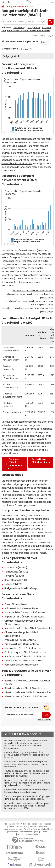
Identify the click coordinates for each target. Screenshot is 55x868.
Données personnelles (38, 827)
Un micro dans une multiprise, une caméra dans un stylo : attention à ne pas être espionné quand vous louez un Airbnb (27, 783)
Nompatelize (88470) (16, 572)
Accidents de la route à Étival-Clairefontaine (28, 628)
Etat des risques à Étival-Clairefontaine (25, 652)
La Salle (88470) (13, 584)
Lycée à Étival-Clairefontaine (20, 640)
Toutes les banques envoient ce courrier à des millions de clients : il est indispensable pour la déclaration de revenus (27, 773)
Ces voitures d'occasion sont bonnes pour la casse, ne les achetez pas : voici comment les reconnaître (26, 764)
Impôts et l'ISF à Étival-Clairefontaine (24, 617)
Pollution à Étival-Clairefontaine (21, 665)
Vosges (30, 7)
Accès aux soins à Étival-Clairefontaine (25, 656)
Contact (12, 827)
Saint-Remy (19, 28)
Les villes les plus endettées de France (33, 291)
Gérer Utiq (28, 829)
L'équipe (27, 824)
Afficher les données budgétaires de (20, 41)
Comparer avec (10, 49)
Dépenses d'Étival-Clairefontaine (14, 464)
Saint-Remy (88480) (16, 568)
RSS (50, 829)
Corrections (13, 832)
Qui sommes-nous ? (13, 824)
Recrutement (22, 827)
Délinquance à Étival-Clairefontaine (24, 661)
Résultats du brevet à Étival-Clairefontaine (27, 692)
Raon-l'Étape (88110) (16, 580)
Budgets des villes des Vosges (21, 588)
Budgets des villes (15, 7)
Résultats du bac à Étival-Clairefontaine (26, 688)
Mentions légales (26, 832)
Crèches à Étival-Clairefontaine (21, 644)
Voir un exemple (44, 720)
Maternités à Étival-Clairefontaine (23, 648)
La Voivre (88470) (14, 576)
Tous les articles (40, 829)
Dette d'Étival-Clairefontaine (41, 462)
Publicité (47, 824)
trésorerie (35, 439)
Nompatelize (34, 28)
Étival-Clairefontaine (16, 604)
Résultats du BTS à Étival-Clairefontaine (26, 696)
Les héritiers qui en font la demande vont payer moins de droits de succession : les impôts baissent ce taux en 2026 (27, 806)
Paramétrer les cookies (13, 829)
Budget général (11, 56)
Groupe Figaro (41, 832)
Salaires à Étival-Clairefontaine (21, 608)
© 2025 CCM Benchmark (27, 834)
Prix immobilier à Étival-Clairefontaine (25, 612)
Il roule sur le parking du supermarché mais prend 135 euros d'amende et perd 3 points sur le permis (26, 755)
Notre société (37, 824)
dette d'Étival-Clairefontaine (17, 163)
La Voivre (46, 28)
